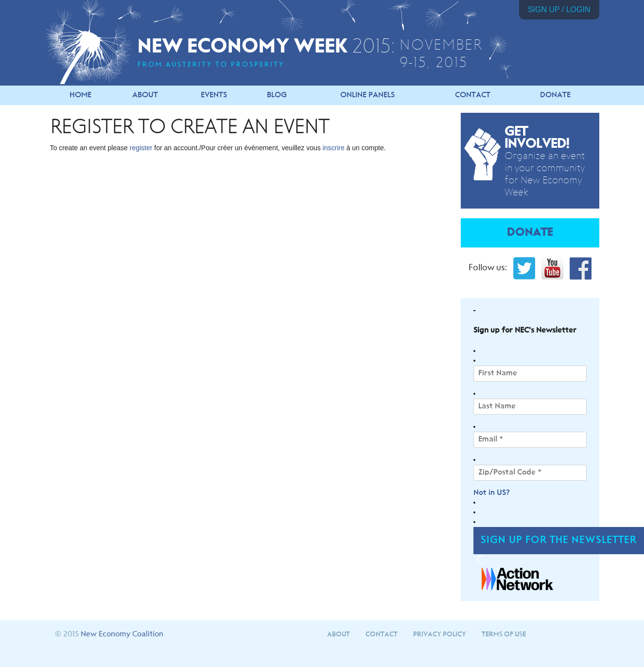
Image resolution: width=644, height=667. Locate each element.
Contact (473, 95)
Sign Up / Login (559, 9)
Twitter (524, 268)
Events (214, 95)
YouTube (552, 268)
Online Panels (367, 95)
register (141, 148)
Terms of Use (504, 634)
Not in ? (492, 493)
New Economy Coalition (122, 634)
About (145, 95)
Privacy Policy (440, 634)
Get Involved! (537, 138)
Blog (277, 95)
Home (80, 95)
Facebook (581, 268)
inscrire (334, 148)
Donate (555, 95)
